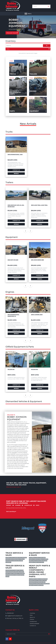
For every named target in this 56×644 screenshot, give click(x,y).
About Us (32, 617)
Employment (33, 621)
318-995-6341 (10, 613)
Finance (32, 619)
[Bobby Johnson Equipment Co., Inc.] (13, 600)
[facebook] (7, 639)
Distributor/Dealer (35, 624)
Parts (31, 615)
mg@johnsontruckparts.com (15, 616)
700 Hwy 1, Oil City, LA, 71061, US (15, 618)
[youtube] (10, 639)
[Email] (28, 634)
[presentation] (26, 231)
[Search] (40, 6)
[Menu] (26, 14)
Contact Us (16, 170)
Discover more (12, 33)
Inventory (32, 613)
